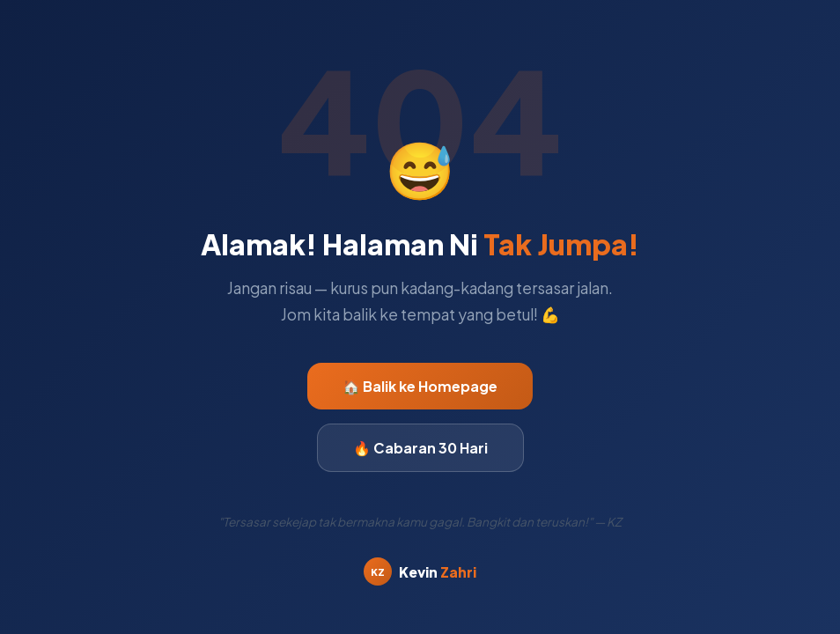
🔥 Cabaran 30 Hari (420, 448)
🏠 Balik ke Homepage (420, 386)
